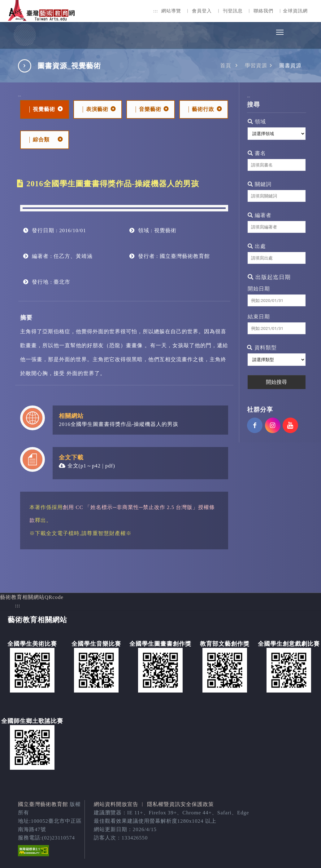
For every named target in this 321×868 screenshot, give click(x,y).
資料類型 (262, 348)
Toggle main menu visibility (280, 31)
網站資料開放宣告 (116, 804)
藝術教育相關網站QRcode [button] (32, 597)
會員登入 (202, 11)
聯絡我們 (263, 11)
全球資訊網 (295, 11)
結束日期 (259, 317)
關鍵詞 (260, 184)
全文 (69, 466)
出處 (257, 246)
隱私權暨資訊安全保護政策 (180, 804)
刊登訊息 (233, 11)
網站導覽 (171, 11)
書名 (257, 153)
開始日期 (259, 289)
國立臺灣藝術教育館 (43, 804)
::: (156, 11)
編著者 (260, 215)
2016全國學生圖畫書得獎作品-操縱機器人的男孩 (119, 424)
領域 (257, 122)
